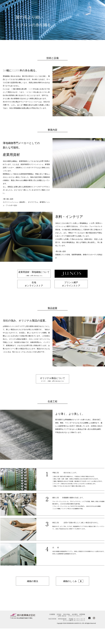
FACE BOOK (52, 619)
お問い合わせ (62, 616)
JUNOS (59, 614)
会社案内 (75, 614)
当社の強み (67, 614)
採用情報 (82, 614)
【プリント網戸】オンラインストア (74, 620)
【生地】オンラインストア (77, 619)
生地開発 (52, 614)
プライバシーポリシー (75, 616)
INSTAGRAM (62, 619)
